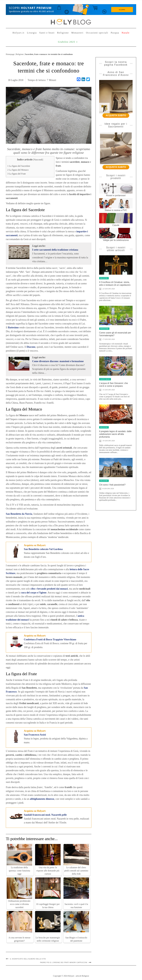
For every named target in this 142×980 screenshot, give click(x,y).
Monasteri (77, 33)
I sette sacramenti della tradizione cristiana (55, 250)
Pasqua (115, 33)
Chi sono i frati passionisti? (112, 485)
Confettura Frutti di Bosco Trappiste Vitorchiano (50, 639)
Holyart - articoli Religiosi (78, 976)
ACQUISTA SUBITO (116, 115)
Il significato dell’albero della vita (28, 959)
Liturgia (32, 33)
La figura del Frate (17, 174)
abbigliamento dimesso (42, 799)
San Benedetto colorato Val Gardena (43, 549)
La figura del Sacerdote (19, 166)
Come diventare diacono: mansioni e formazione (58, 361)
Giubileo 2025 (68, 42)
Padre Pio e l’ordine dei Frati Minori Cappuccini (64, 962)
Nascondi (38, 160)
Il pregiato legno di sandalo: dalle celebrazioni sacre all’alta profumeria (115, 434)
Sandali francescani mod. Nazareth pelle (45, 815)
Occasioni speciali (97, 33)
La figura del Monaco (18, 170)
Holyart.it (18, 33)
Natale (125, 33)
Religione (63, 33)
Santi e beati (47, 33)
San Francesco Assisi (35, 735)
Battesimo (13, 327)
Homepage (10, 54)
